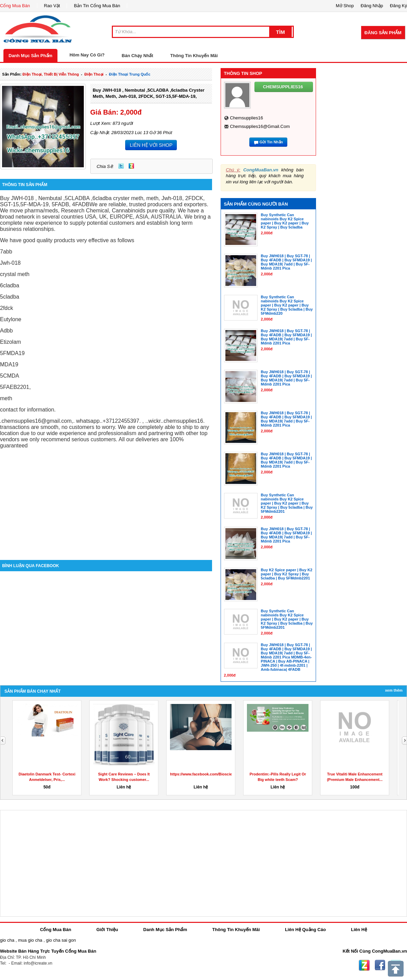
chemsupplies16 (246, 118)
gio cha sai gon (61, 940)
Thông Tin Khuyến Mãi (194, 56)
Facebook (380, 965)
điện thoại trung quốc (130, 74)
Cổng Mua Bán (15, 6)
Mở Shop (345, 6)
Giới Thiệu (107, 930)
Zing (131, 166)
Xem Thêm (394, 690)
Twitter (121, 166)
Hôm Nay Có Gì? (87, 55)
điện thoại (94, 74)
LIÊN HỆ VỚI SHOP (151, 145)
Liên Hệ (359, 930)
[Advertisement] (106, 502)
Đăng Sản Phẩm (383, 33)
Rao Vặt (52, 6)
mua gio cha (30, 940)
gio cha (7, 940)
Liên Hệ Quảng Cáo (305, 930)
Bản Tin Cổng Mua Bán (97, 6)
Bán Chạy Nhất (137, 56)
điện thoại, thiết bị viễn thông (51, 74)
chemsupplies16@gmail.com (260, 126)
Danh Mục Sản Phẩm (30, 56)
